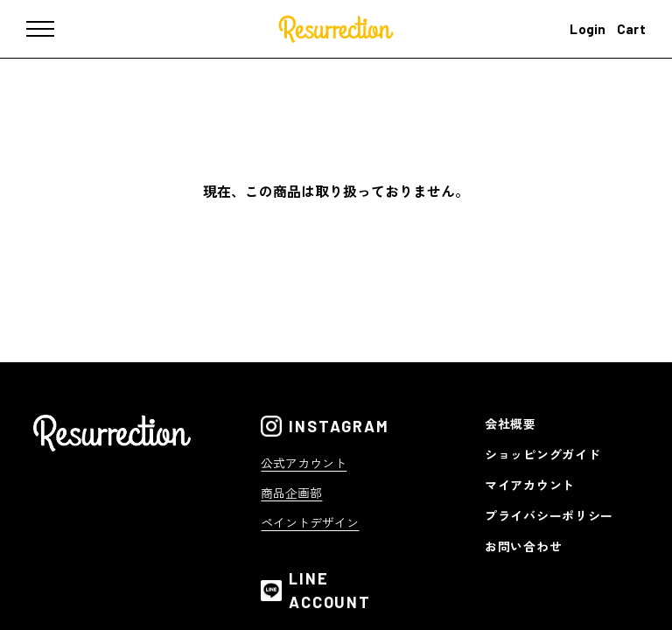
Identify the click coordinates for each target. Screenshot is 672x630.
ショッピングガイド (542, 454)
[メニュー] (52, 29)
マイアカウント (530, 485)
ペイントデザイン (310, 522)
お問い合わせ (523, 546)
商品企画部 (291, 493)
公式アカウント (304, 463)
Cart (631, 29)
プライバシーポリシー (549, 515)
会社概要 (511, 423)
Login (588, 29)
